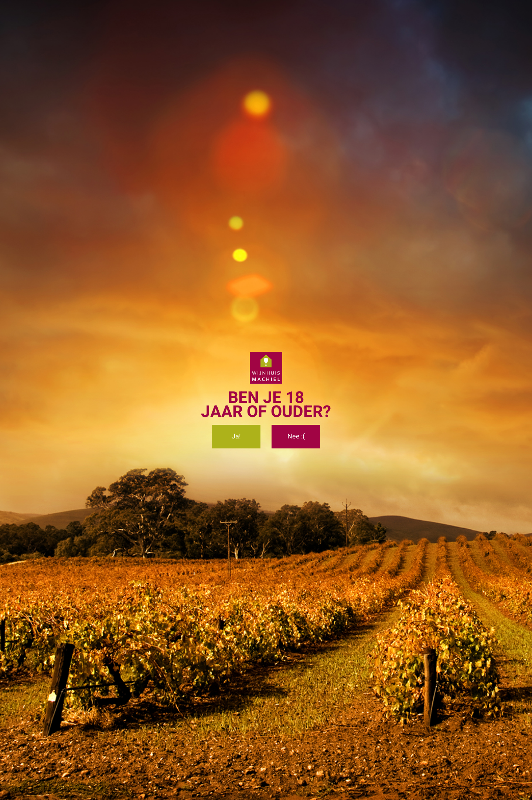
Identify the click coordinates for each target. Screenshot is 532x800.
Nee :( (296, 436)
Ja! (236, 436)
